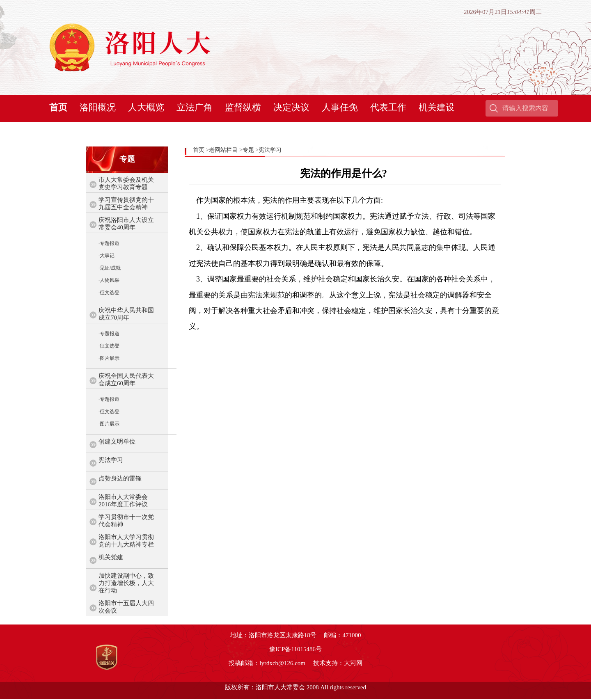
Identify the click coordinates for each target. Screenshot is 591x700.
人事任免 (340, 107)
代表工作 (388, 107)
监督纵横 (243, 107)
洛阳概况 (98, 107)
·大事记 (107, 256)
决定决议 (291, 107)
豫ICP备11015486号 (295, 649)
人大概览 (146, 107)
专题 (248, 150)
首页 (58, 107)
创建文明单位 (117, 442)
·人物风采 (109, 280)
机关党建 (111, 557)
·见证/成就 (110, 268)
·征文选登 (109, 293)
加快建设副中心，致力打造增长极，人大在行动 (126, 583)
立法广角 (195, 107)
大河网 (353, 663)
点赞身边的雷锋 (120, 478)
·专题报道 (109, 243)
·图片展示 (109, 358)
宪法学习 (111, 460)
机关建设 (437, 107)
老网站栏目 (223, 150)
